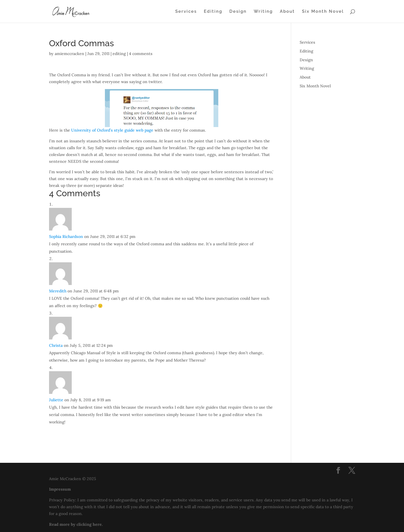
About (287, 12)
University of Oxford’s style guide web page (112, 130)
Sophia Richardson (66, 237)
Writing (263, 12)
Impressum (60, 489)
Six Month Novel (323, 12)
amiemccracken (69, 54)
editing (119, 54)
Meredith (58, 291)
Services (186, 12)
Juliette (56, 400)
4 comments (141, 54)
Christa (56, 345)
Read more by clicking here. (76, 524)
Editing (213, 12)
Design (238, 12)
